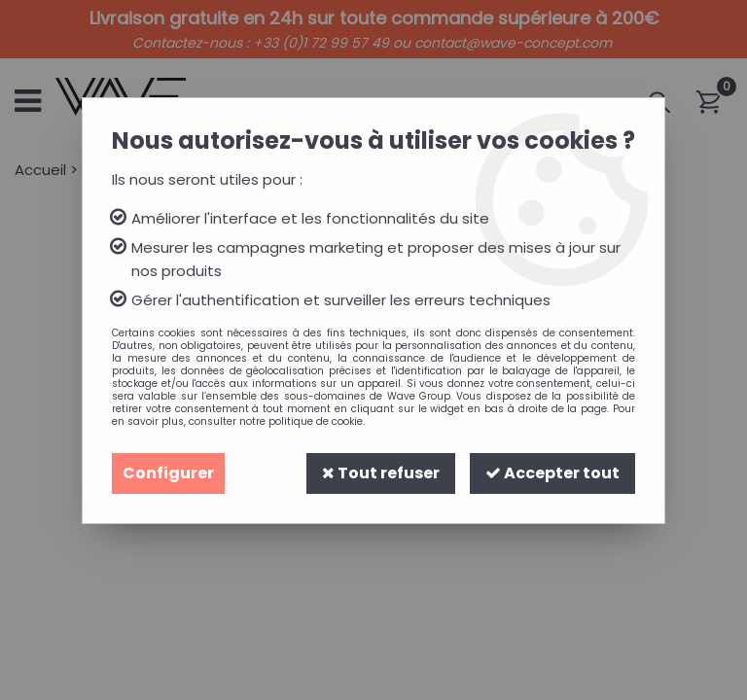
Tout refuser (381, 473)
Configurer (168, 473)
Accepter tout (552, 473)
